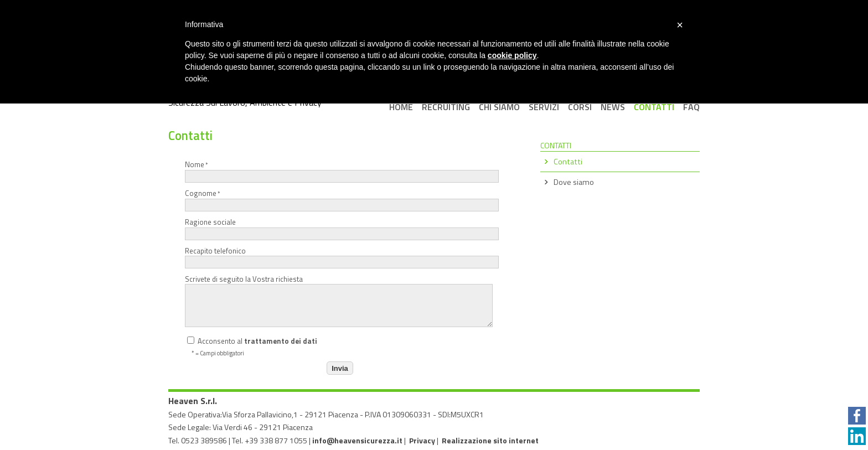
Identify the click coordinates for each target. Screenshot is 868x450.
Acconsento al (252, 341)
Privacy (422, 440)
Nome (338, 171)
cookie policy (512, 55)
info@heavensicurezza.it (357, 440)
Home (401, 107)
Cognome (338, 200)
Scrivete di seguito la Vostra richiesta (338, 301)
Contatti (568, 162)
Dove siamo (574, 182)
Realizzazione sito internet (490, 440)
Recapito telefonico (338, 257)
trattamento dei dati (281, 341)
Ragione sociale (338, 228)
